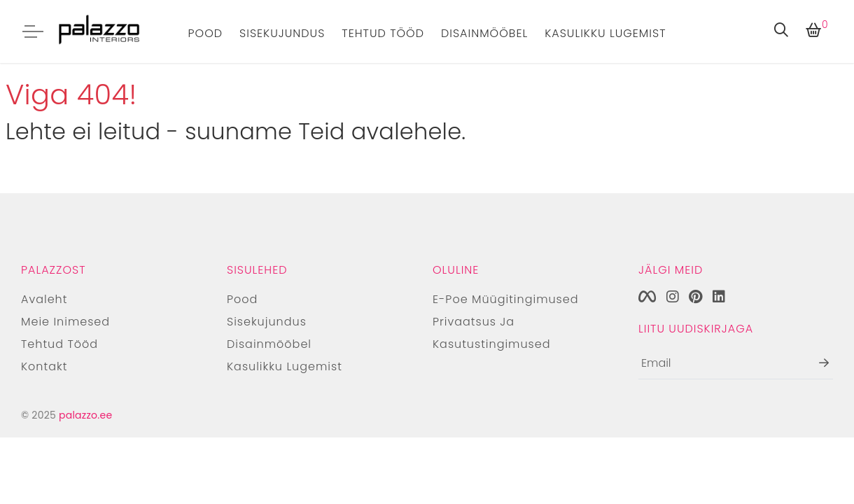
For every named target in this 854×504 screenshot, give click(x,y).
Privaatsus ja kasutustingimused (492, 333)
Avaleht (44, 299)
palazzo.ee (85, 415)
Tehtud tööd (383, 33)
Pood (206, 33)
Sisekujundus (282, 33)
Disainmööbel (484, 33)
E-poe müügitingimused (506, 299)
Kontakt (44, 366)
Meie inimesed (65, 322)
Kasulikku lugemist (605, 33)
